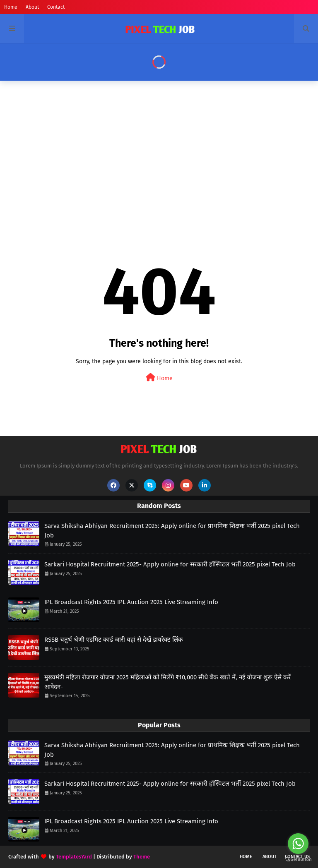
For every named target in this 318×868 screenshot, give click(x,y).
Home (11, 7)
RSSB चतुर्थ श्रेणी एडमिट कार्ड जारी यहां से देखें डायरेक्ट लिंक (114, 640)
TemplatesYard (74, 857)
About (32, 7)
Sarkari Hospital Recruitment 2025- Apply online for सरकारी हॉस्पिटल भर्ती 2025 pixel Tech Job (170, 564)
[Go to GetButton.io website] (298, 860)
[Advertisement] (159, 151)
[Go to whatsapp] (298, 844)
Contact (56, 7)
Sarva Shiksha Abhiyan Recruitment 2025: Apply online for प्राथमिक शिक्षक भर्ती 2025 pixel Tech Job (172, 531)
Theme (142, 857)
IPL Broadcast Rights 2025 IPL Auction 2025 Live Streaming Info (131, 602)
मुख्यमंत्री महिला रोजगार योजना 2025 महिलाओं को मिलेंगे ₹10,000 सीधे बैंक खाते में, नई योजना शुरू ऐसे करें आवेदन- (167, 682)
